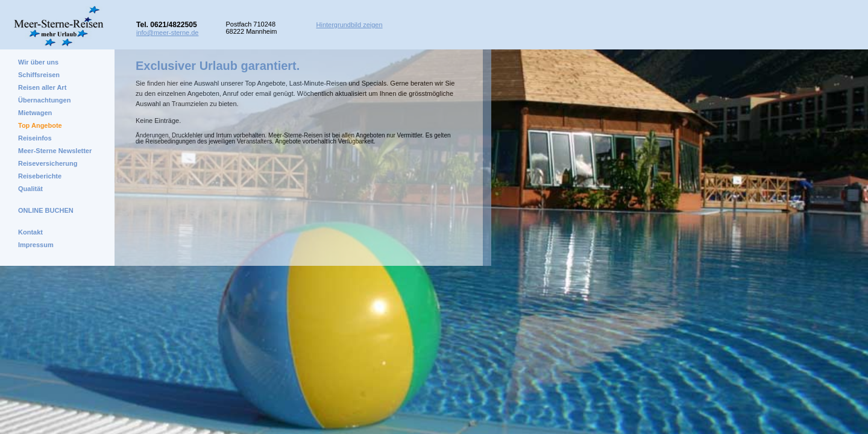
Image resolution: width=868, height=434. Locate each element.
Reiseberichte (40, 176)
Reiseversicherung (48, 163)
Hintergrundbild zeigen (350, 25)
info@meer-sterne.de (168, 33)
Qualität (30, 189)
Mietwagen (35, 113)
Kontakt (30, 232)
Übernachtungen (44, 100)
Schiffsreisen (39, 75)
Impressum (36, 245)
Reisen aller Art (42, 87)
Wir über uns (38, 62)
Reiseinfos (35, 138)
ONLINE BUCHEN (46, 210)
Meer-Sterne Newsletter (55, 151)
